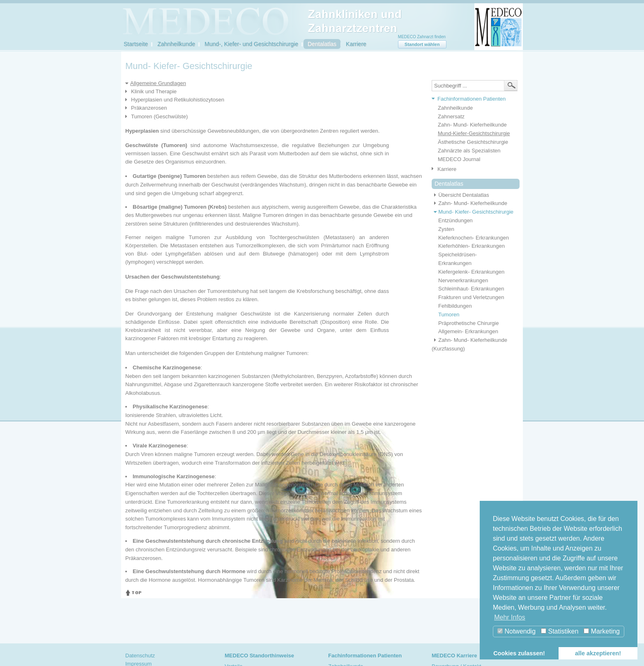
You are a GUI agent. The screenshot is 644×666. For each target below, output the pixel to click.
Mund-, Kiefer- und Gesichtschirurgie (251, 44)
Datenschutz (140, 656)
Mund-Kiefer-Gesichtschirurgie (474, 133)
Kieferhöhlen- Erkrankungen (471, 246)
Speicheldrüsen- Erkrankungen (458, 259)
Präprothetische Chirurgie (468, 323)
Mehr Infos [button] (510, 617)
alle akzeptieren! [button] (598, 653)
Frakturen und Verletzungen (471, 297)
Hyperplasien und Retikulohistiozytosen (178, 100)
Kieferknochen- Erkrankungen (474, 238)
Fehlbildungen (455, 306)
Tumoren (449, 315)
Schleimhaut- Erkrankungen (471, 289)
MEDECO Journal (459, 159)
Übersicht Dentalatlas (460, 195)
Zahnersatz (451, 116)
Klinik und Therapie (154, 91)
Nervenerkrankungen (463, 280)
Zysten (446, 229)
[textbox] (475, 86)
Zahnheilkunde (176, 44)
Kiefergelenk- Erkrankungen (471, 272)
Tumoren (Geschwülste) (159, 116)
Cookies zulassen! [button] (519, 653)
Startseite (136, 44)
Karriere (356, 44)
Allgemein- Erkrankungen (468, 331)
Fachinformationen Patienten (471, 99)
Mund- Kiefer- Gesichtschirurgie (473, 212)
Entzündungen (455, 220)
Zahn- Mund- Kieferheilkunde (472, 125)
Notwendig (516, 631)
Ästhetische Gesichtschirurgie (473, 142)
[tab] (473, 99)
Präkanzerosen (149, 108)
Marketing (602, 631)
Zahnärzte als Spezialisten (469, 151)
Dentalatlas (322, 44)
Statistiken (560, 631)
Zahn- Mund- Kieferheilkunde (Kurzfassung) (469, 344)
